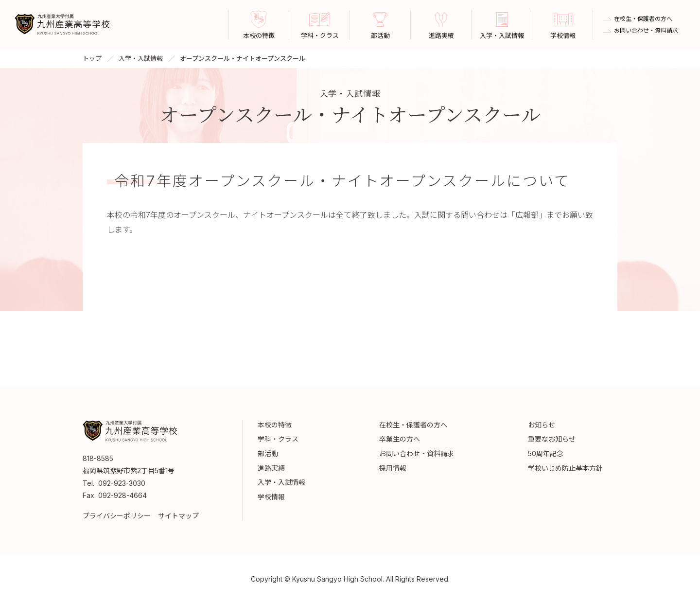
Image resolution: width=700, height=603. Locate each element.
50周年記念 (546, 453)
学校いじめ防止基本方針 (565, 468)
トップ (92, 58)
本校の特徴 (275, 425)
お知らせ (542, 425)
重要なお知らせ (552, 439)
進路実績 (271, 468)
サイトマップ (178, 516)
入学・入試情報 (141, 58)
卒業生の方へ (400, 439)
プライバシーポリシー (117, 516)
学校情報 (271, 497)
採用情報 (393, 468)
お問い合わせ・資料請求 (646, 31)
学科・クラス (278, 439)
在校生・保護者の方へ (643, 19)
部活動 (268, 453)
